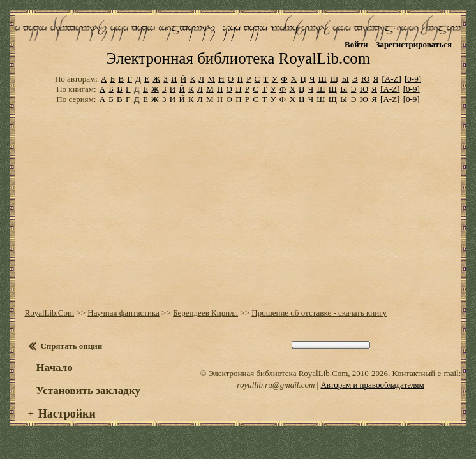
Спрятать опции (71, 346)
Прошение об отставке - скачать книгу (319, 313)
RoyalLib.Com (49, 313)
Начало (54, 368)
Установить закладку (88, 390)
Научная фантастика (123, 313)
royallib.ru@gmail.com (276, 385)
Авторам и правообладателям (372, 385)
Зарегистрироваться (414, 44)
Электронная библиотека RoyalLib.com (238, 58)
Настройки (67, 414)
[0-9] (413, 79)
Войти (356, 44)
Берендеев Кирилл (205, 313)
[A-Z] (391, 79)
